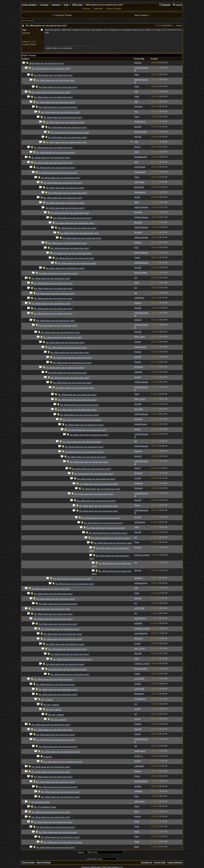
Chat (66, 5)
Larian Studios (29, 5)
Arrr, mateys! (47, 700)
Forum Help (160, 862)
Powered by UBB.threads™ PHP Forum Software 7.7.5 (102, 867)
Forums (44, 5)
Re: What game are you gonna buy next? (46, 26)
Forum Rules (28, 862)
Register (165, 5)
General (56, 5)
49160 (179, 26)
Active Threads (114, 9)
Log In (177, 5)
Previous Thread (62, 15)
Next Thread (142, 15)
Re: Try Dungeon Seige (45, 807)
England (33, 44)
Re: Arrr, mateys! (51, 705)
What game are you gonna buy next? (46, 63)
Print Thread (27, 21)
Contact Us (146, 862)
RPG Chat (77, 5)
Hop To (81, 852)
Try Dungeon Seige (40, 802)
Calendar (98, 9)
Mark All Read (44, 862)
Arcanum (48, 757)
